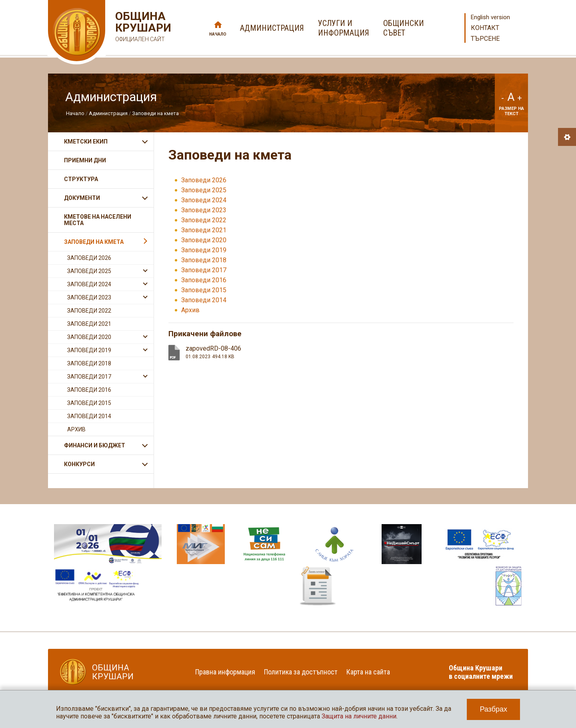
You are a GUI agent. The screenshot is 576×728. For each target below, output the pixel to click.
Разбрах (493, 709)
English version (490, 17)
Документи (82, 198)
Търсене (485, 39)
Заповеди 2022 (204, 220)
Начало (218, 34)
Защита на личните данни (359, 716)
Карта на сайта (368, 672)
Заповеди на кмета (155, 113)
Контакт (485, 28)
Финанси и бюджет (95, 445)
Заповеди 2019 (204, 250)
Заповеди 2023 (204, 210)
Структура (81, 179)
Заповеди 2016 (204, 280)
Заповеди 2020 (204, 240)
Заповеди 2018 (204, 260)
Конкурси (79, 464)
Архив (190, 310)
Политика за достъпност (301, 672)
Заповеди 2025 (204, 190)
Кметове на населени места (98, 220)
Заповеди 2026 (204, 180)
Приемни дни (85, 160)
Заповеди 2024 (204, 200)
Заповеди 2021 (204, 230)
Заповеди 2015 (204, 290)
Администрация (108, 113)
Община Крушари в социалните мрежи (481, 672)
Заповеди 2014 (204, 300)
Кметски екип (86, 142)
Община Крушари (142, 28)
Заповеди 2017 (204, 270)
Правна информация (225, 672)
